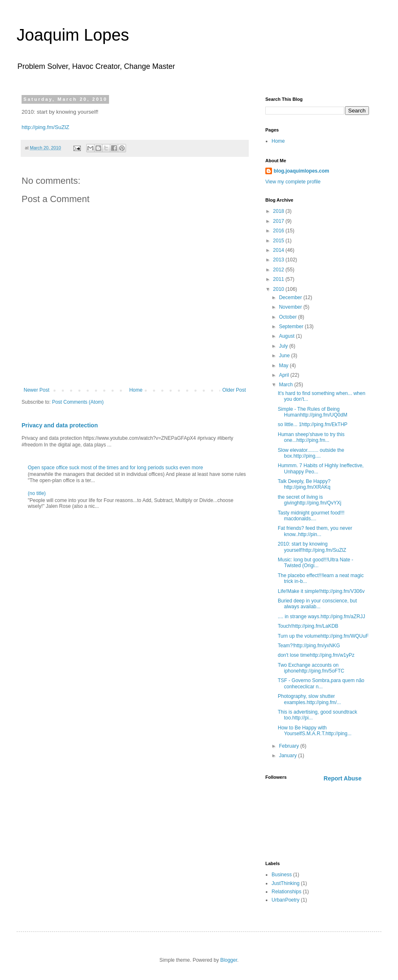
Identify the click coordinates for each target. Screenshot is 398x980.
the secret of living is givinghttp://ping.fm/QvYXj (309, 500)
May (284, 366)
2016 (279, 231)
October (289, 317)
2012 (279, 270)
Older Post (234, 390)
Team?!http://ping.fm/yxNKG (309, 646)
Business (282, 875)
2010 (279, 289)
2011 (279, 279)
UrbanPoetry (285, 900)
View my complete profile (293, 182)
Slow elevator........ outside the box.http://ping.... (311, 453)
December (291, 297)
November (291, 307)
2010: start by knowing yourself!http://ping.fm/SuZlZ (312, 547)
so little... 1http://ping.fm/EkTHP (313, 424)
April (285, 375)
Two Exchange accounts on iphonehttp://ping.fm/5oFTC (311, 668)
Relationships (286, 892)
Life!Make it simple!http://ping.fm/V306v (321, 591)
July (284, 346)
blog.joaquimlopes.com (301, 171)
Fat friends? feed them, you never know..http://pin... (315, 531)
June (285, 356)
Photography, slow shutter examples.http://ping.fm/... (309, 699)
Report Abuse (343, 778)
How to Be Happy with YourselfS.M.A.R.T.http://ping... (315, 731)
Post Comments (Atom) (78, 402)
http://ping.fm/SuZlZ (45, 127)
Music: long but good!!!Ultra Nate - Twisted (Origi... (315, 563)
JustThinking (285, 883)
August (288, 336)
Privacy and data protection (60, 425)
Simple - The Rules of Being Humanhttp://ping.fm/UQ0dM (313, 412)
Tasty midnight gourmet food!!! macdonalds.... (311, 516)
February (290, 746)
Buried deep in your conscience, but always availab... (317, 604)
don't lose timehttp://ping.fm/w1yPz (316, 655)
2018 (279, 211)
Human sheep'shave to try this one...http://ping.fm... (311, 437)
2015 (279, 241)
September (292, 327)
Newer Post (36, 390)
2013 (279, 260)
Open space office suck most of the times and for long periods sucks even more (115, 468)
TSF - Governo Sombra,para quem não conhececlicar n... (321, 683)
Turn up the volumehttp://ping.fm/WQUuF (323, 636)
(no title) (37, 493)
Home (136, 390)
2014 (279, 250)
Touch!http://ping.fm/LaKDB (308, 626)
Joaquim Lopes (73, 35)
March (287, 385)
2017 (279, 221)
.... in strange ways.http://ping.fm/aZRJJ (322, 617)
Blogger (229, 960)
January (289, 756)
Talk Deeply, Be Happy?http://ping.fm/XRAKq (304, 484)
